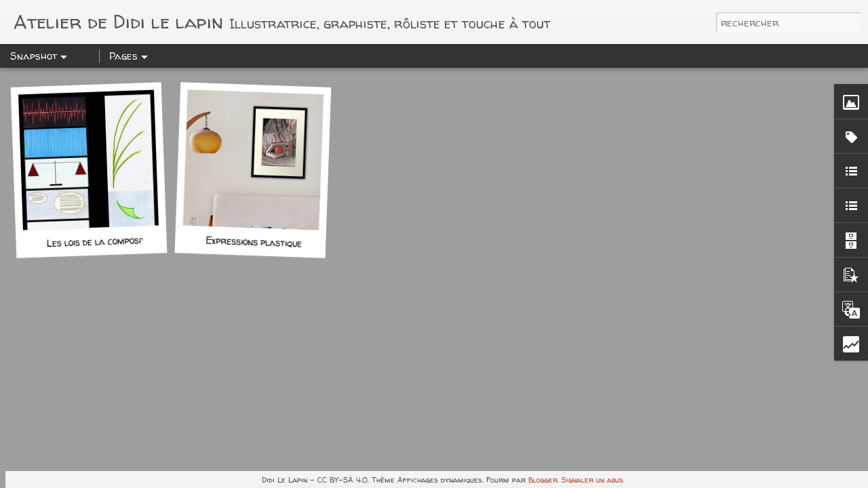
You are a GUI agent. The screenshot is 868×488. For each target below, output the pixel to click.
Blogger (543, 480)
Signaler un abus (592, 480)
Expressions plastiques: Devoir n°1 (280, 243)
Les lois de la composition (102, 242)
